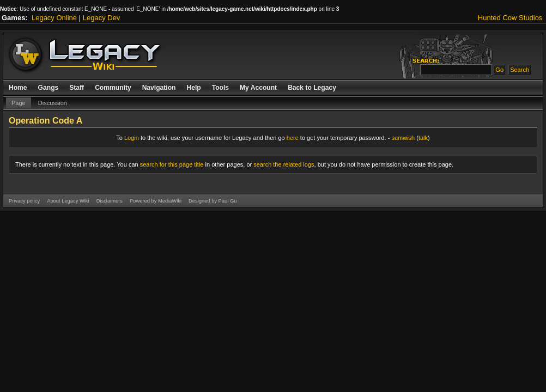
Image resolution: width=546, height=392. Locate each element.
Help (193, 88)
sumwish (403, 138)
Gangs (48, 88)
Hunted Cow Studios (510, 18)
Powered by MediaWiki (156, 201)
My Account (258, 88)
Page (19, 103)
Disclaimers (110, 201)
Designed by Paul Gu (213, 201)
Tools (220, 88)
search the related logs (284, 164)
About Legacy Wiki (68, 201)
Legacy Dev (102, 18)
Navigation (159, 88)
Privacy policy (24, 201)
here (293, 138)
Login (132, 138)
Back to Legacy (312, 88)
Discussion (53, 103)
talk (423, 138)
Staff (77, 88)
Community (113, 88)
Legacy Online (54, 18)
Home (18, 88)
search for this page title (172, 164)
